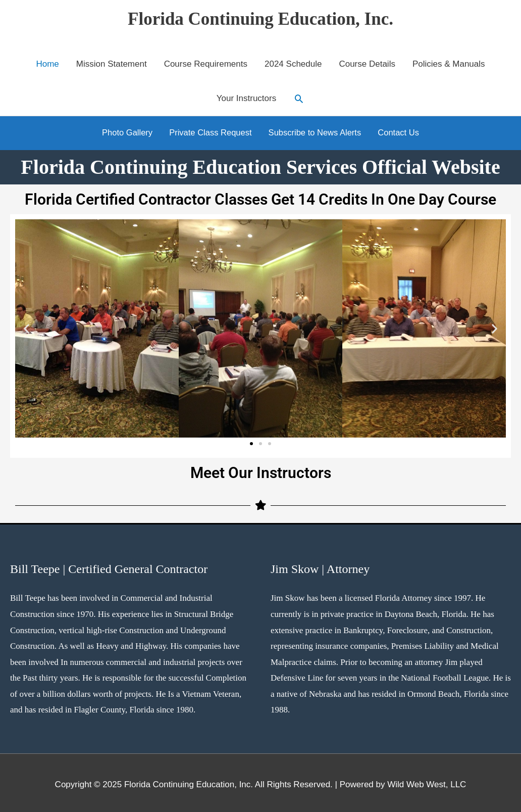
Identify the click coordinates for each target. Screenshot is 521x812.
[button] (299, 99)
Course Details (367, 64)
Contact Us (402, 131)
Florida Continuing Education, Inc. (260, 19)
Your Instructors (246, 98)
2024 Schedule (293, 64)
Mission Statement (112, 64)
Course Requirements (206, 64)
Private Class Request (209, 131)
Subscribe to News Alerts (316, 131)
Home (47, 64)
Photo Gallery (123, 131)
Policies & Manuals (449, 64)
